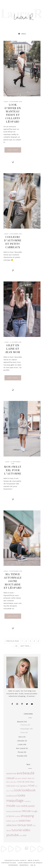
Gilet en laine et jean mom (13, 349)
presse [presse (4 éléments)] (9, 811)
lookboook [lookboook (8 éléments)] (12, 796)
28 (16, 646)
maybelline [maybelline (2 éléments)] (27, 801)
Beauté (20, 722)
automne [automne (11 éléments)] (11, 773)
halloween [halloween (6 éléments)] (11, 786)
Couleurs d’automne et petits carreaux (13, 242)
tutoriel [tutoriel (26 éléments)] (17, 830)
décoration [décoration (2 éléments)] (14, 782)
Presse (21, 752)
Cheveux (24, 725)
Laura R (22, 15)
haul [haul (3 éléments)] (18, 786)
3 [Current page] (30, 641)
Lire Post (13, 150)
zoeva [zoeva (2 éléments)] (21, 836)
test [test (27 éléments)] (29, 825)
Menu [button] (24, 34)
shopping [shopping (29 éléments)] (27, 816)
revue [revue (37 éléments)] (26, 811)
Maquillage (25, 729)
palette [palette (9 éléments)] (31, 806)
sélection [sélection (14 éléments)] (12, 825)
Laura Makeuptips (25, 863)
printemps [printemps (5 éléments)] (17, 811)
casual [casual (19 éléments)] (10, 778)
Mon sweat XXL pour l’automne (13, 470)
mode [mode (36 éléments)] (11, 806)
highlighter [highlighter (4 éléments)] (24, 786)
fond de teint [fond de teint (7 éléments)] (23, 782)
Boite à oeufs (34, 860)
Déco (21, 737)
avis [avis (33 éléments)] (19, 773)
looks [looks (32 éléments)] (21, 795)
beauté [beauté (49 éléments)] (29, 773)
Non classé (21, 748)
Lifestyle (21, 741)
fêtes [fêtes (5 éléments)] (32, 782)
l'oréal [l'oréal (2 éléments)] (12, 791)
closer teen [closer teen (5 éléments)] (27, 778)
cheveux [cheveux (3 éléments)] (18, 778)
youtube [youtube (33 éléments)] (13, 835)
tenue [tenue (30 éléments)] (22, 825)
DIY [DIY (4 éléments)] (33, 778)
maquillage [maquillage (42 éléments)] (15, 801)
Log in (33, 865)
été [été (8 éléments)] (25, 835)
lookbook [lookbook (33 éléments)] (28, 790)
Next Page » (25, 646)
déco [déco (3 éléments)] (8, 782)
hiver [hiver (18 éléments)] (32, 786)
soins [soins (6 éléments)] (9, 821)
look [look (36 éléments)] (18, 790)
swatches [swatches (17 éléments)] (25, 821)
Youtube (20, 756)
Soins (23, 732)
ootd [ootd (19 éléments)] (24, 806)
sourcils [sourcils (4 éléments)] (15, 821)
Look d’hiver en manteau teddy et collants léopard (13, 113)
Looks (6, 102)
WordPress (24, 865)
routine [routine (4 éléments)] (17, 816)
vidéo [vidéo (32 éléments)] (26, 830)
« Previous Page (12, 641)
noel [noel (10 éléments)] (18, 806)
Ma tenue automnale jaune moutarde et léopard (13, 581)
